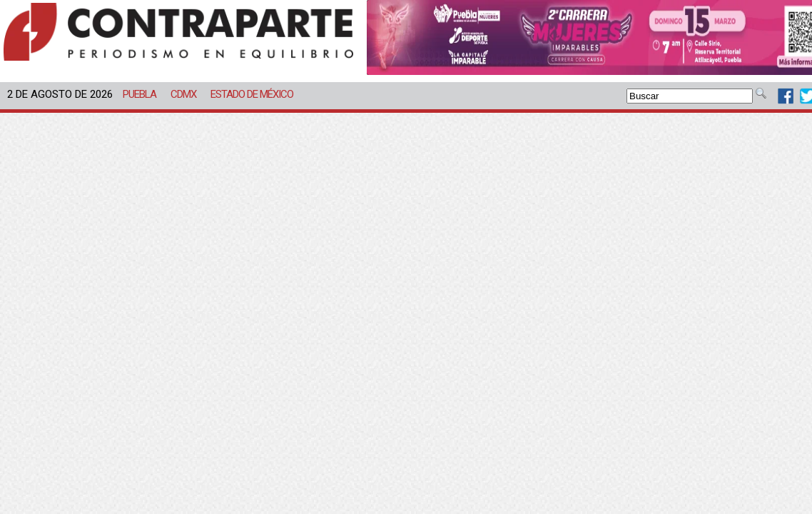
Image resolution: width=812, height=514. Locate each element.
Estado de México (252, 94)
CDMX (183, 94)
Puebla (139, 94)
